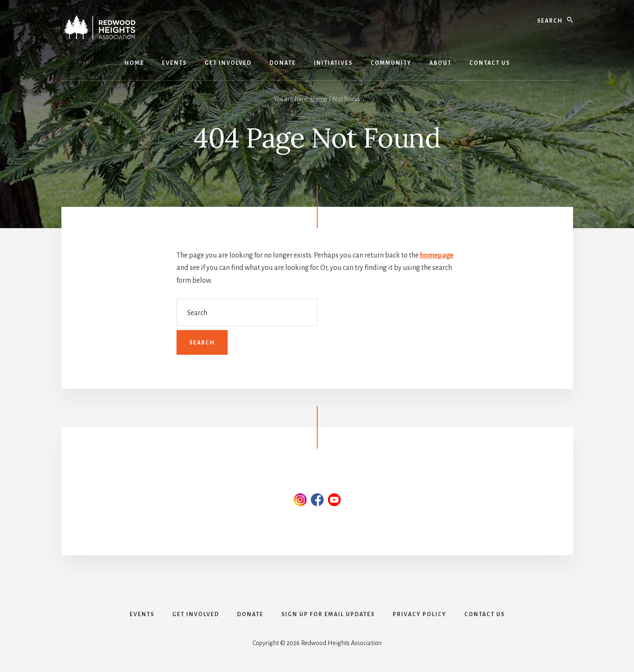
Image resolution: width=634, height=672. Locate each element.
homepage (437, 255)
